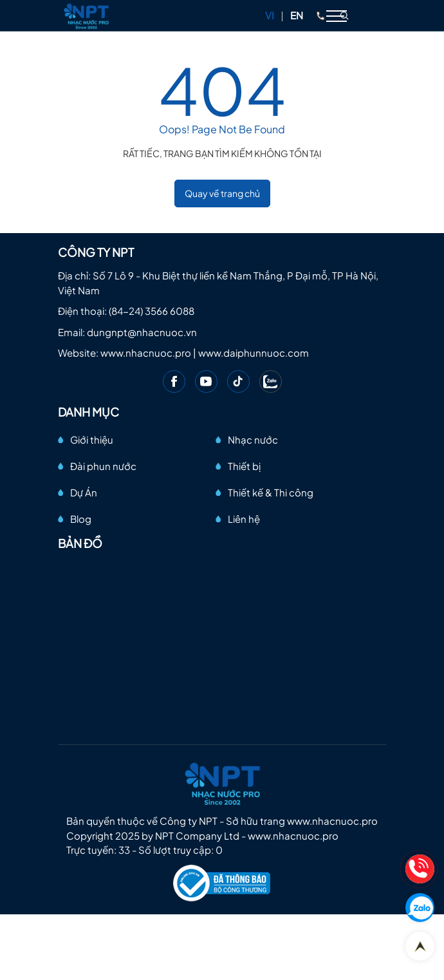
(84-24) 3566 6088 (152, 311)
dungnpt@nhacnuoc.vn (142, 332)
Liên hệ (244, 519)
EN (297, 15)
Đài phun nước (103, 466)
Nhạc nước (253, 439)
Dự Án (84, 492)
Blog (81, 519)
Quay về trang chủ (222, 193)
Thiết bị (244, 466)
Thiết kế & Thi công (271, 492)
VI (270, 15)
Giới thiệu (92, 439)
